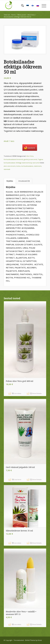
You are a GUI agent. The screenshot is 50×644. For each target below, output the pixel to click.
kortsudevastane (27, 166)
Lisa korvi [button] (17, 479)
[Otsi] (21, 5)
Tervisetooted (19, 640)
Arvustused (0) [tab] (24, 181)
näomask (7, 169)
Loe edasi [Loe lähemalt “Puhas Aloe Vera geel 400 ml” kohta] (16, 393)
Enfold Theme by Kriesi (33, 640)
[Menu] (43, 5)
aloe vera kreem (10, 166)
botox (18, 166)
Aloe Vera (30, 156)
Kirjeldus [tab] (10, 181)
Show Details (36, 393)
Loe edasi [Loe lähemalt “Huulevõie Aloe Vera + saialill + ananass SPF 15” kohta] (16, 624)
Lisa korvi (31, 148)
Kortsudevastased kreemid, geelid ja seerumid (20, 159)
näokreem (38, 166)
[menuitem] (21, 5)
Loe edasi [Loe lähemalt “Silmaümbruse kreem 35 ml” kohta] (16, 543)
